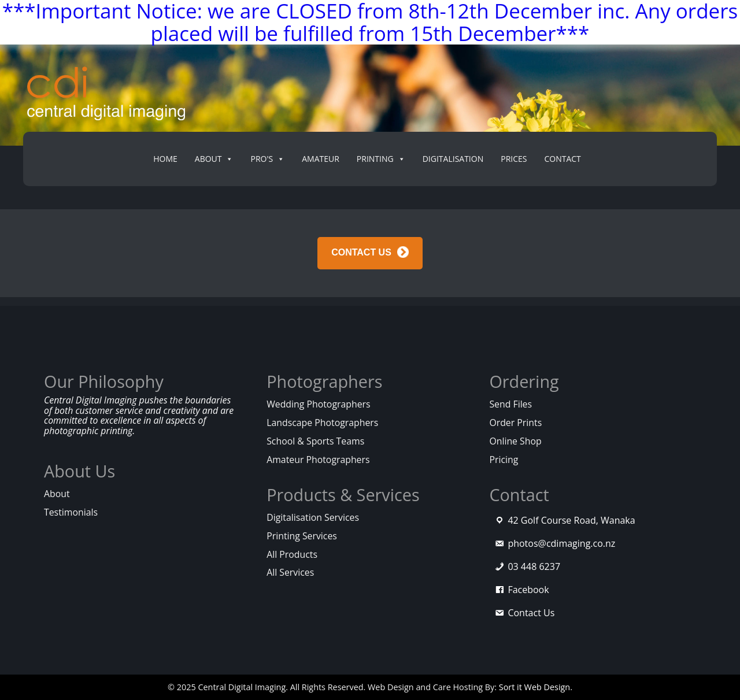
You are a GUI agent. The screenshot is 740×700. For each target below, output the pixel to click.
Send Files (510, 404)
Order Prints (515, 423)
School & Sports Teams (315, 441)
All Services (290, 572)
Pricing (504, 460)
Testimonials (71, 512)
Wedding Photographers (318, 404)
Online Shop (515, 441)
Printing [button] (381, 159)
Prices (514, 159)
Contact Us (531, 613)
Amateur (321, 159)
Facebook (528, 590)
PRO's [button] (267, 159)
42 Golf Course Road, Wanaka (571, 520)
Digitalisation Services (313, 517)
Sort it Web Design (534, 687)
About (57, 494)
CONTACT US (361, 252)
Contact (562, 159)
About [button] (214, 159)
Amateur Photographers (318, 460)
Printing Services (302, 536)
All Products (292, 554)
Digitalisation (453, 159)
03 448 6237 (534, 566)
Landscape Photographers (322, 423)
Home (165, 159)
